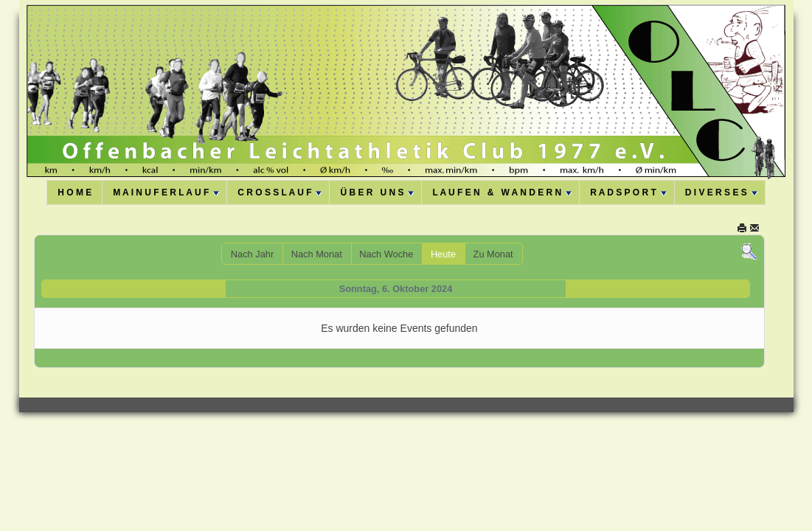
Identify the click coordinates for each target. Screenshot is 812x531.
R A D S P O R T (628, 192)
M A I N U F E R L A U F (166, 192)
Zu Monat (493, 254)
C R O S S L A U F (280, 192)
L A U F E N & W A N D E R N (502, 192)
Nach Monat (317, 254)
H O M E (74, 192)
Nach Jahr (252, 254)
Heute (443, 254)
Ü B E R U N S (377, 192)
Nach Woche (386, 254)
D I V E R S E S (721, 192)
